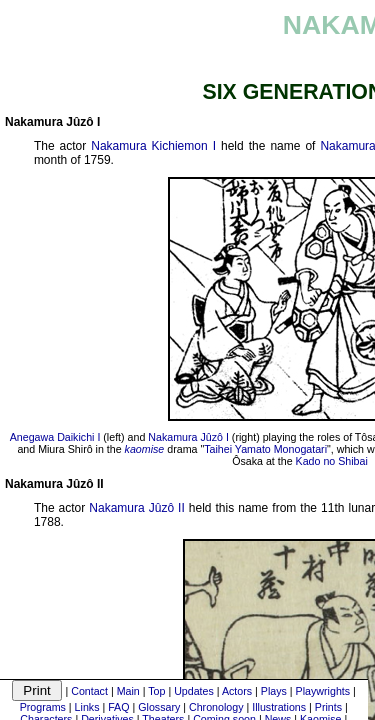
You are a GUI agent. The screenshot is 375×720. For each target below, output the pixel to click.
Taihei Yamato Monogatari (265, 449)
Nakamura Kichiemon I (153, 146)
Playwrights (323, 691)
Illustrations (279, 707)
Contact (89, 691)
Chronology (216, 707)
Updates (194, 691)
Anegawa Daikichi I (55, 437)
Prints (328, 707)
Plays (274, 691)
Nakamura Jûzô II (136, 508)
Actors (237, 691)
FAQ (118, 707)
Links (87, 707)
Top (156, 691)
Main (128, 691)
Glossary (159, 707)
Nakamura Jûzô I (188, 437)
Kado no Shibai (332, 461)
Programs (43, 707)
